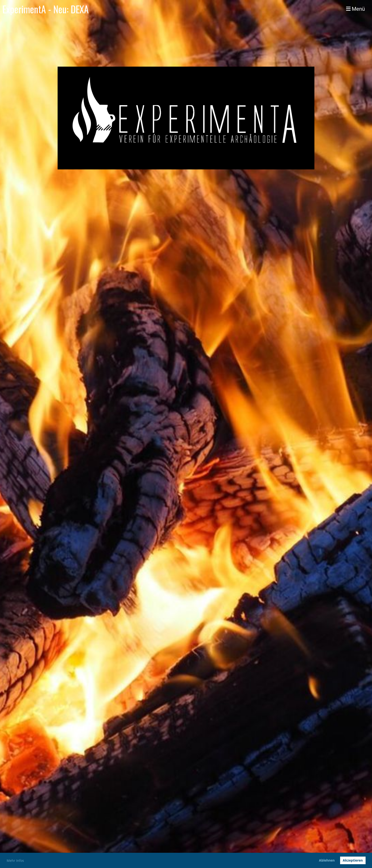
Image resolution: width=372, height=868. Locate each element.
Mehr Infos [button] (15, 861)
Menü (355, 9)
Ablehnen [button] (327, 860)
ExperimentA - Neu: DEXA (46, 9)
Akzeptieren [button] (353, 860)
